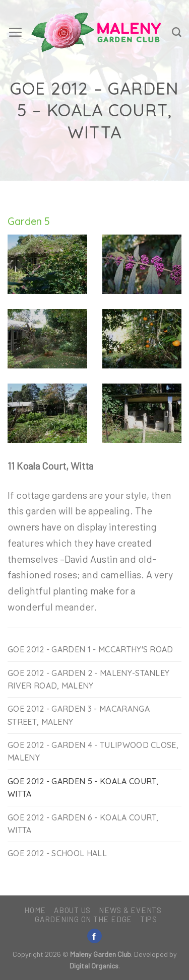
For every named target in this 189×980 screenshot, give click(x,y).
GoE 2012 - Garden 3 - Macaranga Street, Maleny (79, 715)
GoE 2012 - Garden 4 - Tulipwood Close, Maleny (93, 751)
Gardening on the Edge (83, 919)
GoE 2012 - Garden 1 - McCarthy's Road (90, 649)
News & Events (130, 910)
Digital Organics (94, 966)
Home (35, 910)
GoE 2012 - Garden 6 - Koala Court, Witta (83, 824)
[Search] (177, 32)
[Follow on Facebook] (94, 936)
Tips (149, 919)
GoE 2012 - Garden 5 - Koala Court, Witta (83, 787)
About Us (72, 910)
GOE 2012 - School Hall (57, 853)
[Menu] (15, 32)
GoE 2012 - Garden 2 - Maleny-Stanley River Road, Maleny (88, 679)
